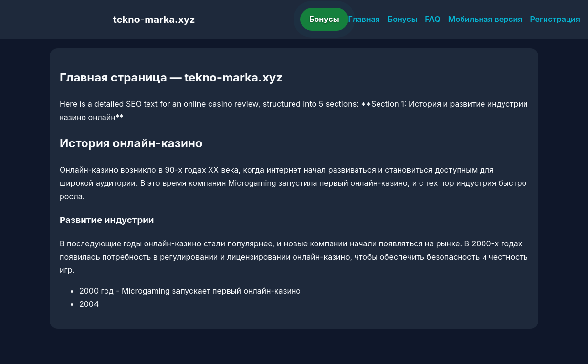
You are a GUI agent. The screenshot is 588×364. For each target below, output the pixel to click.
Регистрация (555, 19)
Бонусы (324, 19)
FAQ (432, 19)
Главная (364, 19)
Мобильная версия (485, 19)
